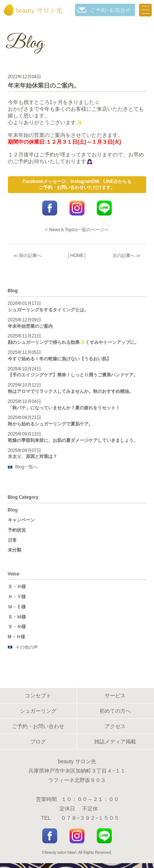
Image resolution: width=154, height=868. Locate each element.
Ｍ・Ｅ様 (17, 607)
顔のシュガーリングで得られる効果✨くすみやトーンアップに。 (73, 342)
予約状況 (17, 530)
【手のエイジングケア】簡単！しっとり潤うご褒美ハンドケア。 (73, 375)
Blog (13, 510)
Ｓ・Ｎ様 (17, 627)
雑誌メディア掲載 (115, 742)
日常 (12, 540)
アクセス (115, 726)
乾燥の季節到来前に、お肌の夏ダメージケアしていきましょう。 (73, 440)
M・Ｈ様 (16, 637)
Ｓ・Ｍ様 (17, 617)
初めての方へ (115, 711)
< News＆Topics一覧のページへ (77, 230)
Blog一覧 (24, 467)
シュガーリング (38, 711)
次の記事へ (124, 256)
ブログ (38, 742)
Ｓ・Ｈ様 (17, 587)
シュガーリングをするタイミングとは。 (48, 310)
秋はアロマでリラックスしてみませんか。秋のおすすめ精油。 (71, 391)
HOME (77, 256)
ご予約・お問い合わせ (38, 726)
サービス (115, 696)
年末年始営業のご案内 (30, 326)
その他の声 (27, 647)
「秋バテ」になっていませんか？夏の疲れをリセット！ (64, 408)
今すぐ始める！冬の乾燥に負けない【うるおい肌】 (59, 359)
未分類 (15, 550)
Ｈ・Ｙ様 (17, 597)
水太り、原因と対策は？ (33, 456)
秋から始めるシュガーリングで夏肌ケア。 (50, 424)
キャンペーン (21, 520)
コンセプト (38, 696)
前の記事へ (30, 256)
